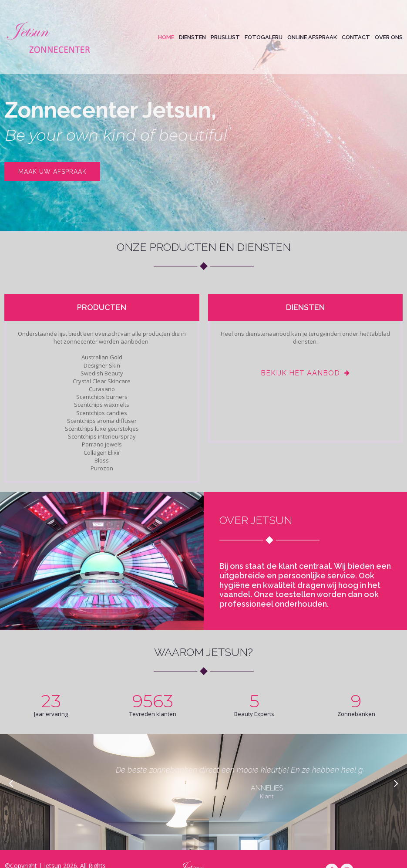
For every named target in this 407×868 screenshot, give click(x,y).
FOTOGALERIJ (264, 37)
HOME (166, 37)
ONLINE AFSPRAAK (312, 37)
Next (395, 783)
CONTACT (356, 37)
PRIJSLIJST (225, 37)
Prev (12, 783)
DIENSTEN (192, 37)
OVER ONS (389, 37)
